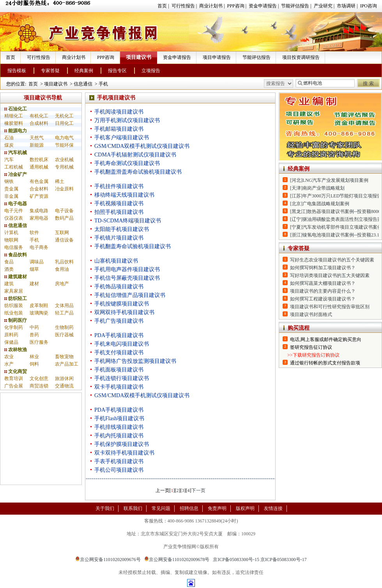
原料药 (11, 335)
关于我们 (105, 508)
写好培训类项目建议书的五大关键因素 (330, 275)
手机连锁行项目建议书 (122, 378)
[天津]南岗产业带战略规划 (317, 188)
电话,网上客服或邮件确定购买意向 (326, 339)
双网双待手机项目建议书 (124, 312)
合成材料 (39, 123)
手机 (103, 84)
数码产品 (64, 218)
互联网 (62, 233)
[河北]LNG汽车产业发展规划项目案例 (329, 180)
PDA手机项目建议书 (119, 335)
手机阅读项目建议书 (119, 112)
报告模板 (17, 71)
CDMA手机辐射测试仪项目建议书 (135, 155)
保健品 (11, 342)
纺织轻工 (16, 298)
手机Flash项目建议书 (119, 418)
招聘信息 (189, 508)
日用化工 (64, 123)
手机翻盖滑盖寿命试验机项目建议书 (138, 172)
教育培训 (14, 378)
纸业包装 (14, 313)
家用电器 (39, 218)
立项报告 (151, 71)
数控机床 (39, 160)
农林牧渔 (16, 350)
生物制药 (64, 327)
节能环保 (64, 145)
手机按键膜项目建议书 (122, 304)
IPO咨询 (369, 6)
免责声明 (217, 508)
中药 (34, 327)
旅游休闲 (64, 378)
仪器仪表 (14, 218)
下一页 (198, 490)
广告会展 (14, 386)
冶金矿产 (16, 174)
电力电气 (64, 138)
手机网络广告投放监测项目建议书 (135, 361)
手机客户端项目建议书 (122, 138)
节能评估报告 (295, 6)
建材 (34, 284)
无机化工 (64, 116)
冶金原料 (64, 189)
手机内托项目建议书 (119, 436)
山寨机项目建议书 (116, 261)
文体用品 (64, 306)
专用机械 (64, 167)
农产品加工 (67, 364)
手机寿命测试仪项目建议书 (127, 163)
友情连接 (273, 508)
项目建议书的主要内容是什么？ (323, 291)
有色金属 (39, 181)
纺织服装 (14, 306)
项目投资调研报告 (301, 57)
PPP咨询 (236, 6)
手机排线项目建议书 (119, 427)
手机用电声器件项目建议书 (127, 269)
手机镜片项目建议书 (119, 238)
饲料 (34, 364)
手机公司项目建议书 (119, 470)
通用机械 (39, 167)
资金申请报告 (263, 6)
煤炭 (9, 145)
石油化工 (16, 109)
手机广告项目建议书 (119, 321)
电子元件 (14, 211)
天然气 (37, 138)
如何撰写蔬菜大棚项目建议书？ (323, 283)
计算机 (11, 233)
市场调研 (346, 6)
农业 (9, 357)
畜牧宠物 (64, 357)
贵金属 (11, 189)
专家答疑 (50, 71)
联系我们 (133, 508)
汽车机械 (16, 153)
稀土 (60, 181)
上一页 (163, 490)
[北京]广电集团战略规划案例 (320, 204)
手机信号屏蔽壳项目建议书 (127, 278)
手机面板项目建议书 (119, 370)
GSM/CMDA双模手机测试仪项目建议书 (142, 146)
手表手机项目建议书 (119, 461)
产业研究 (323, 6)
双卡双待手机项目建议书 (124, 453)
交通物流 (64, 386)
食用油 (62, 269)
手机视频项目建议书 (119, 203)
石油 (9, 138)
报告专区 (117, 71)
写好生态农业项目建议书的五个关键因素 (332, 260)
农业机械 (64, 160)
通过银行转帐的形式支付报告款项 (325, 363)
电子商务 (39, 247)
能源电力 (16, 131)
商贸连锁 (39, 386)
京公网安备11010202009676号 (108, 560)
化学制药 (14, 327)
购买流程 (299, 328)
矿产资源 (39, 196)
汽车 (9, 160)
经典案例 (84, 71)
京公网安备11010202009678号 (177, 560)
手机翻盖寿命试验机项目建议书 (133, 246)
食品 (9, 262)
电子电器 (16, 204)
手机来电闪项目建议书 (122, 344)
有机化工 (39, 116)
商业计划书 (211, 6)
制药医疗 (16, 320)
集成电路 (39, 211)
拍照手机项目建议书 (119, 212)
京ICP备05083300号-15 (236, 560)
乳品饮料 (64, 262)
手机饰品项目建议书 (119, 287)
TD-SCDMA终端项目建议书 (128, 221)
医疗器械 (64, 335)
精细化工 (14, 116)
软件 (34, 233)
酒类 (9, 269)
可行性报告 (183, 6)
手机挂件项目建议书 (119, 186)
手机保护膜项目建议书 (122, 444)
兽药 (34, 335)
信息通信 (83, 84)
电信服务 (14, 247)
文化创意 (39, 378)
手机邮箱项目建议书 (119, 129)
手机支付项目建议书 (119, 353)
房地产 (62, 284)
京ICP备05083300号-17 (284, 560)
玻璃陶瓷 (39, 313)
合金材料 (39, 189)
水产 (9, 364)
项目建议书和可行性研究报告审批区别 (330, 307)
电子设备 (64, 211)
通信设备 (64, 240)
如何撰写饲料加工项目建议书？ (323, 268)
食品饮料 (16, 255)
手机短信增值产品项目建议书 (130, 295)
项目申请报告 (217, 57)
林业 (34, 357)
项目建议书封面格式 (311, 314)
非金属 (11, 196)
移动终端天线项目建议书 (124, 195)
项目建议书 (139, 57)
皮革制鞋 (39, 306)
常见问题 (161, 508)
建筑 (9, 284)
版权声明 (245, 508)
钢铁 (9, 181)
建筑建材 (16, 277)
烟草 (34, 269)
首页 (162, 6)
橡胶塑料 (14, 123)
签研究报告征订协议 (311, 347)
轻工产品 (64, 313)
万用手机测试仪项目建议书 (127, 120)
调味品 (37, 262)
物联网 (11, 240)
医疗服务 (39, 342)
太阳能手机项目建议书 (122, 229)
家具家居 (14, 291)
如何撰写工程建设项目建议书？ (323, 299)
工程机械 (14, 167)
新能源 (37, 145)
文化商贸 (16, 371)
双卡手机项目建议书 (119, 387)
